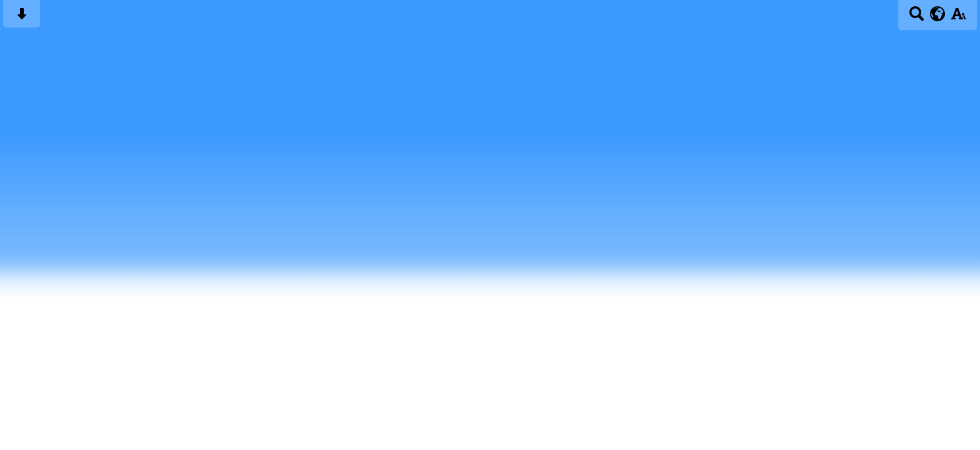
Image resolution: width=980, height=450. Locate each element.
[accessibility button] (958, 18)
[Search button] (917, 18)
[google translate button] (938, 14)
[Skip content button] (22, 18)
